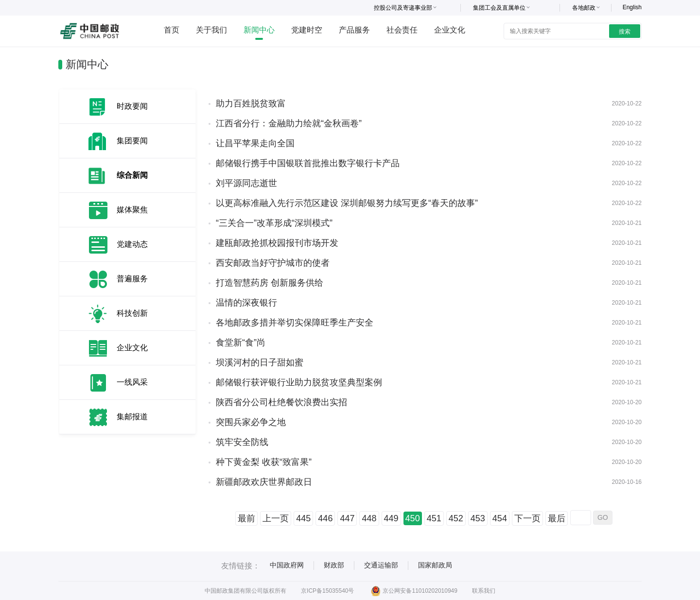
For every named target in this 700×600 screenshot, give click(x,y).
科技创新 (132, 313)
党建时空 (307, 30)
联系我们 (484, 591)
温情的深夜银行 (246, 303)
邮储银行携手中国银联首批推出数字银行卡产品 (308, 163)
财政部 (334, 565)
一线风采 (132, 382)
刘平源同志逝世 (246, 183)
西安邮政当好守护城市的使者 (273, 263)
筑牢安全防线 (242, 442)
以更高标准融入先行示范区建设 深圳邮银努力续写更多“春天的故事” (347, 203)
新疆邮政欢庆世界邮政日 (264, 482)
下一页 (527, 518)
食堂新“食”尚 (241, 343)
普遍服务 (132, 279)
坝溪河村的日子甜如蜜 (260, 362)
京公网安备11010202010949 (414, 591)
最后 (557, 518)
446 (325, 518)
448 (369, 518)
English (632, 7)
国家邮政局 (435, 565)
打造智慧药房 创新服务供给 (270, 283)
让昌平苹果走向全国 (255, 143)
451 (434, 518)
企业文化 (450, 30)
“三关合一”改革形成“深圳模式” (274, 223)
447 (347, 518)
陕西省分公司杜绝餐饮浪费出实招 (281, 402)
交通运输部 (381, 565)
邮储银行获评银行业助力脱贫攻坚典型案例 (299, 382)
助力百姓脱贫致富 (251, 103)
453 (478, 518)
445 (303, 518)
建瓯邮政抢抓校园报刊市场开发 (277, 243)
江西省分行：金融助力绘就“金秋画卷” (289, 123)
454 (500, 518)
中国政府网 (287, 565)
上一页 (276, 518)
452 (456, 518)
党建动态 (132, 244)
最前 (246, 518)
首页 (172, 30)
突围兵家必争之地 (251, 422)
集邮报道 (132, 417)
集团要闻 (132, 141)
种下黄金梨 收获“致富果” (264, 462)
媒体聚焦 (132, 210)
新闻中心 (259, 30)
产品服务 (354, 30)
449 (391, 518)
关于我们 (211, 30)
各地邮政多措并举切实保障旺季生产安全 (295, 323)
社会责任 (402, 30)
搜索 (625, 32)
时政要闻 (132, 106)
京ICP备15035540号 (327, 591)
